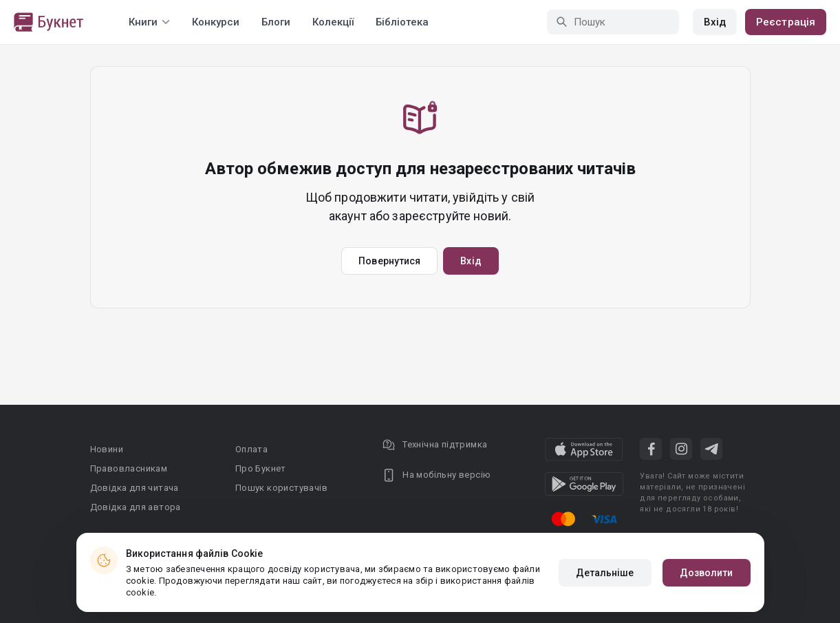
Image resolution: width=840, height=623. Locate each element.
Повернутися (389, 261)
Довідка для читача (134, 488)
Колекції (333, 22)
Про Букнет (261, 468)
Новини (107, 449)
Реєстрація (786, 22)
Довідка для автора (136, 507)
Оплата (251, 449)
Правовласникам (129, 468)
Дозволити (707, 573)
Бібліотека (402, 22)
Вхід (715, 22)
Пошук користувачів (281, 488)
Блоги (276, 22)
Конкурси (216, 22)
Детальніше (605, 573)
